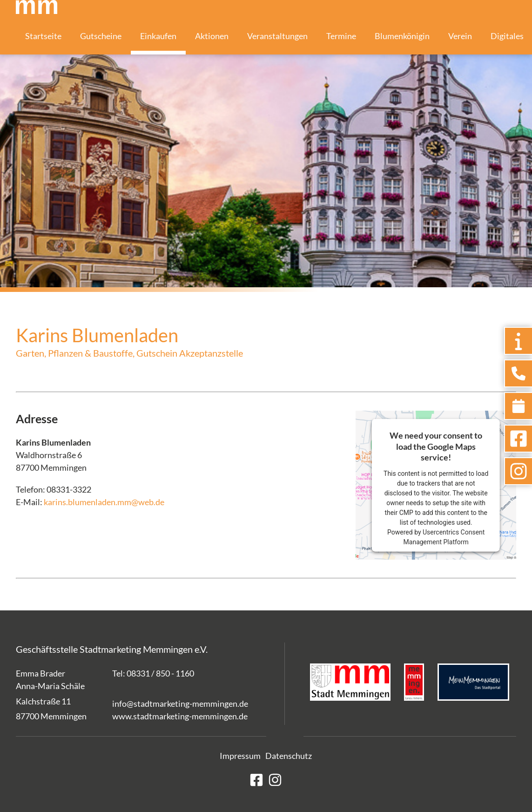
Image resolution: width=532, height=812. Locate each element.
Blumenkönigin (402, 36)
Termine (341, 36)
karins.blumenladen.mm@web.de (104, 502)
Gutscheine (101, 36)
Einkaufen (158, 36)
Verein (460, 36)
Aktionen (212, 36)
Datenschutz (289, 756)
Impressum (240, 756)
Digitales (507, 36)
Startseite (43, 36)
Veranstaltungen (277, 36)
